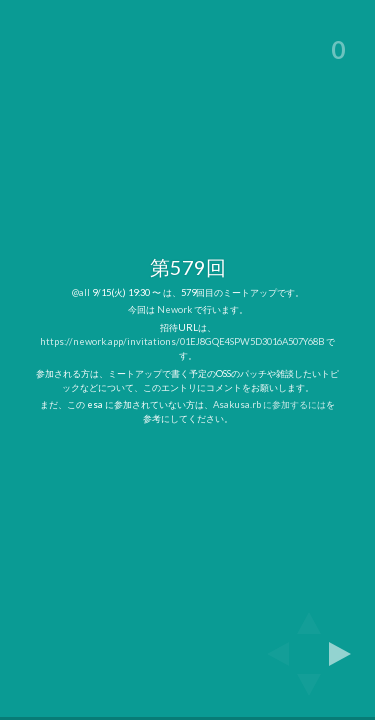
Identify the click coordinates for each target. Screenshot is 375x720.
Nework (174, 309)
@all (81, 292)
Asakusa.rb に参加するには (269, 404)
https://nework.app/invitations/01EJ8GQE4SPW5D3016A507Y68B (182, 341)
